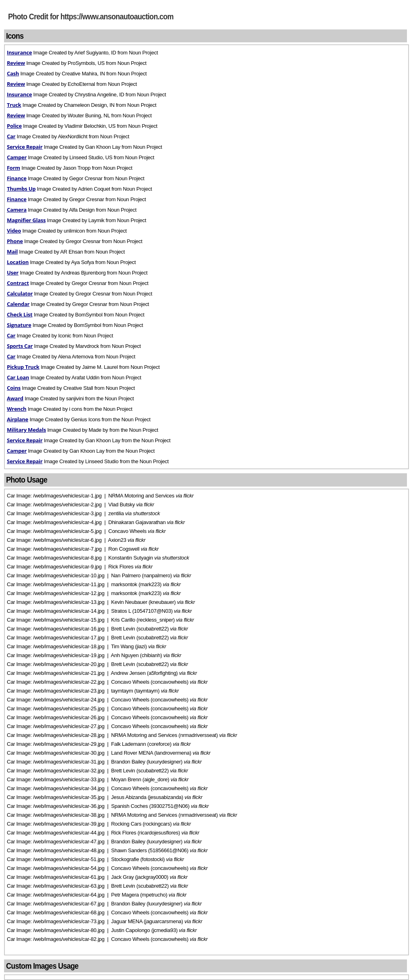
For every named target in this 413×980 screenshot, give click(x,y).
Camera (17, 210)
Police (14, 126)
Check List (20, 314)
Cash (13, 73)
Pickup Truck (23, 367)
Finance (17, 178)
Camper (17, 157)
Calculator (20, 293)
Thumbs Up (21, 189)
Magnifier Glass (26, 220)
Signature (19, 325)
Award (15, 398)
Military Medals (26, 430)
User (13, 273)
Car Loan (18, 377)
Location (18, 262)
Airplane (18, 419)
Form (14, 168)
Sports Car (20, 346)
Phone (15, 241)
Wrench (17, 409)
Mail (12, 252)
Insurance (19, 52)
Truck (14, 105)
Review (16, 63)
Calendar (18, 304)
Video (14, 231)
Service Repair (25, 147)
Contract (18, 283)
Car (11, 136)
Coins (14, 388)
